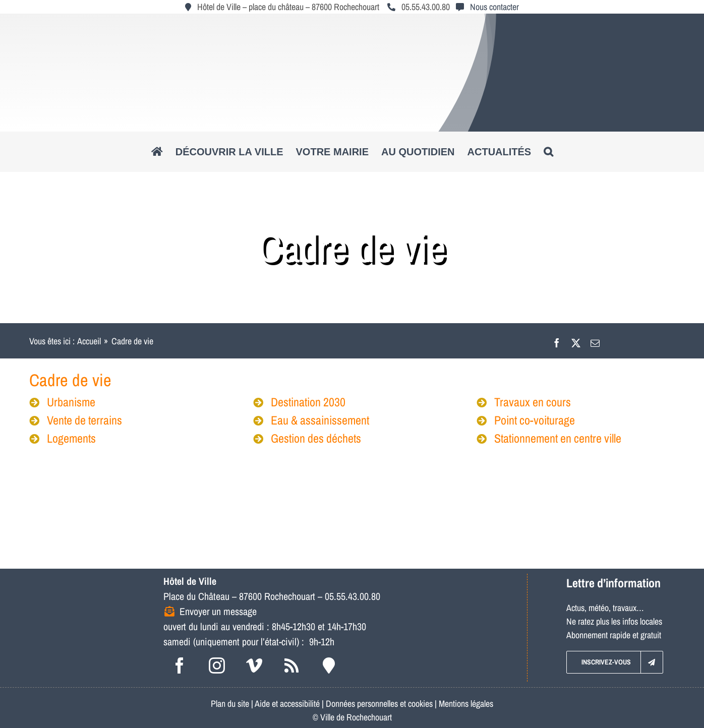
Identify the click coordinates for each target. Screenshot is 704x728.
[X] (576, 341)
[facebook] (180, 665)
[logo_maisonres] (617, 472)
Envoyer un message (218, 611)
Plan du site (230, 704)
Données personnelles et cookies (379, 704)
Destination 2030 (299, 402)
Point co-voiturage (526, 420)
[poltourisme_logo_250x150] (348, 472)
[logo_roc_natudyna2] (352, 22)
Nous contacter (494, 7)
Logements (63, 438)
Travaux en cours (524, 402)
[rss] (291, 665)
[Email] (595, 341)
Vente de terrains (76, 420)
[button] (548, 152)
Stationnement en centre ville (549, 438)
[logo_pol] (483, 472)
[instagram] (217, 665)
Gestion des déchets (307, 438)
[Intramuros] (329, 665)
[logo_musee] (214, 472)
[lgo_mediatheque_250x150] (83, 472)
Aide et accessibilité (287, 704)
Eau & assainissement (311, 420)
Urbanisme (62, 402)
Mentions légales (466, 704)
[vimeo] (254, 665)
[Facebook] (557, 341)
